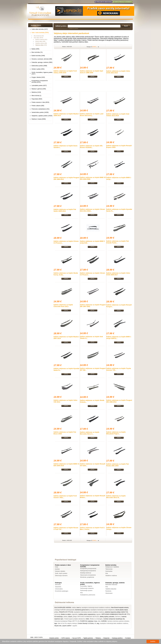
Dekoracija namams (61, 576)
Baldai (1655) (35, 49)
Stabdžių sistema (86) (41, 43)
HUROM (104, 621)
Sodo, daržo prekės (61, 573)
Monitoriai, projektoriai (87, 577)
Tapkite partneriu (88, 638)
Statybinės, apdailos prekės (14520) (42, 116)
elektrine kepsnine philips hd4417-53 (116, 612)
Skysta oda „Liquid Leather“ (63, 626)
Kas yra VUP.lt (77, 638)
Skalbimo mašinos (111, 576)
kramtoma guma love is (82, 610)
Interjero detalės (60, 571)
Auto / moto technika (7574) (40, 33)
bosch (70, 617)
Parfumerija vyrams (86, 590)
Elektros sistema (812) (41, 40)
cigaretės (75, 614)
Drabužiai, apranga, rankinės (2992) (42, 62)
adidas (65, 617)
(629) (41, 45)
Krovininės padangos (62, 591)
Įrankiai (57, 569)
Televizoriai (109, 569)
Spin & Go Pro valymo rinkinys (67, 623)
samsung (57, 614)
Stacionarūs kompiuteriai (88, 575)
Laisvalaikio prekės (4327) (39, 86)
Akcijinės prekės (54, 638)
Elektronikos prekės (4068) (39, 66)
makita (74, 607)
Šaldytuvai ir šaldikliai (112, 567)
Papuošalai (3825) (37, 99)
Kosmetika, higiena (86, 586)
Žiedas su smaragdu (96, 619)
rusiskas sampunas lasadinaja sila (114, 619)
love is (79, 607)
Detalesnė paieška (74, 29)
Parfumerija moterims (87, 588)
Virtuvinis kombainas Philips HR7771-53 (67, 621)
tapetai (98, 614)
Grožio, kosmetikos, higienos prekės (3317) (42, 73)
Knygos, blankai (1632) (38, 77)
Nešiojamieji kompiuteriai (88, 571)
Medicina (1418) (36, 92)
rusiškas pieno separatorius (87, 614)
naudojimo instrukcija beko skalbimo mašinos (114, 623)
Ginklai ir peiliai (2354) (38, 69)
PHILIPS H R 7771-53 (66, 612)
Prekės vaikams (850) (38, 106)
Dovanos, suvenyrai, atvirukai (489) (42, 59)
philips (56, 612)
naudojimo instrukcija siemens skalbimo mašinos (89, 612)
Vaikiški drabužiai (111, 589)
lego (56, 623)
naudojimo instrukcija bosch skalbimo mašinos (96, 607)
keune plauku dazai (122, 610)
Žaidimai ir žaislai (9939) (39, 119)
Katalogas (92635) (36, 25)
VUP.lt (41, 637)
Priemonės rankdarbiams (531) (41, 109)
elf (95, 623)
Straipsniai (106, 638)
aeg (98, 623)
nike (99, 621)
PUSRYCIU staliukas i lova (89, 621)
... (97, 47)
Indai (57, 567)
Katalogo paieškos (117, 638)
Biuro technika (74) (37, 52)
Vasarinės (58, 587)
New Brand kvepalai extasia (120, 607)
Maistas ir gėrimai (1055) (39, 89)
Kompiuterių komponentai (88, 568)
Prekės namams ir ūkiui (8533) (40, 102)
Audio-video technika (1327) (40, 29)
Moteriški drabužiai (111, 585)
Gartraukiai (109, 571)
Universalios (59, 589)
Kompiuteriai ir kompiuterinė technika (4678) (40, 81)
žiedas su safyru (66, 614)
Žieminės (58, 585)
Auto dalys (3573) (38, 38)
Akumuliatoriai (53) (39, 36)
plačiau (66, 76)
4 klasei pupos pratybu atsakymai (74, 619)
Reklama (98, 638)
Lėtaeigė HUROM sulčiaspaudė (64, 610)
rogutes (75, 626)
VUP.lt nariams (66, 638)
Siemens (118, 617)
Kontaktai (128, 638)
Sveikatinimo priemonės (88, 595)
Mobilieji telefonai (86, 573)
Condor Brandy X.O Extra (86, 623)
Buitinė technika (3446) (38, 56)
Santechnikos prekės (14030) (40, 112)
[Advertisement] (93, 86)
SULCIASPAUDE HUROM (63, 607)
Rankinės (108, 591)
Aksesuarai (109, 593)
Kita (107, 573)
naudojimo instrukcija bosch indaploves (102, 610)
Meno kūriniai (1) (36, 96)
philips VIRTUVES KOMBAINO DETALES (86, 617)
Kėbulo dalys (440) (40, 41)
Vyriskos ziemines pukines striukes (118, 621)
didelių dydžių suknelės (107, 617)
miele (87, 619)
